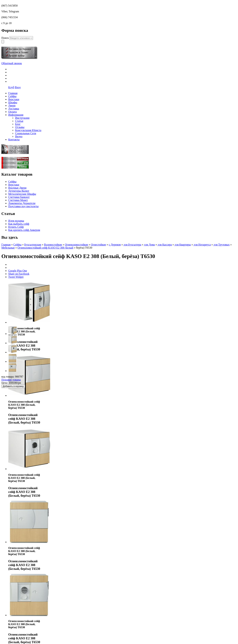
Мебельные (8, 248)
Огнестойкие (98, 245)
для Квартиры (183, 245)
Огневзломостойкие (77, 245)
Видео (19, 136)
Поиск (5, 38)
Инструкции (22, 118)
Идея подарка (16, 221)
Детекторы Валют (19, 191)
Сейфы (12, 182)
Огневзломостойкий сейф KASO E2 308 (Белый (45, 248)
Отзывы (20, 127)
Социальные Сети (26, 133)
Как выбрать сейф (19, 224)
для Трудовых (222, 245)
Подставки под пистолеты (23, 206)
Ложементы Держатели (22, 203)
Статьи (19, 121)
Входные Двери (17, 188)
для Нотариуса (202, 245)
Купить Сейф (16, 227)
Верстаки (14, 185)
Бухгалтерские (33, 245)
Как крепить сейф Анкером (24, 230)
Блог (18, 124)
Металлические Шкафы (22, 194)
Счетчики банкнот (19, 197)
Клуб (11, 87)
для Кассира (165, 245)
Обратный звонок (12, 63)
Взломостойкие (53, 245)
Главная (6, 245)
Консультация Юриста (28, 130)
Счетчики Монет (18, 200)
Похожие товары (11, 380)
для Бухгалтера (132, 245)
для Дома (149, 245)
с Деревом (115, 245)
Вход (18, 87)
